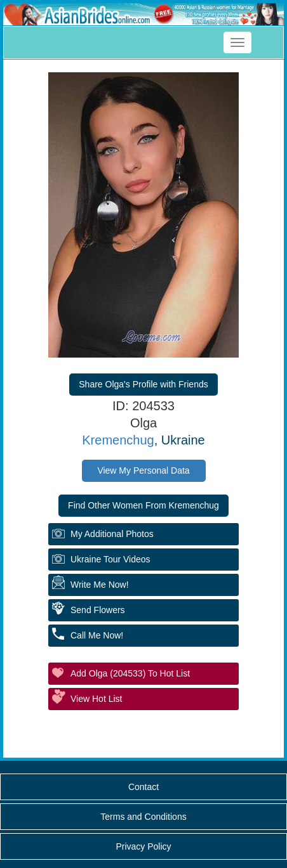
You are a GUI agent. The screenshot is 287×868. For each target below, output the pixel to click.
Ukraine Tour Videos (110, 559)
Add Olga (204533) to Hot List (130, 673)
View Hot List (96, 699)
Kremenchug (118, 440)
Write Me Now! (100, 585)
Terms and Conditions (143, 817)
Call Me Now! (97, 635)
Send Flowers (98, 610)
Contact (143, 787)
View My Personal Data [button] (143, 470)
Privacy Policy (143, 846)
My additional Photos (112, 534)
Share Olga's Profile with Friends (143, 384)
